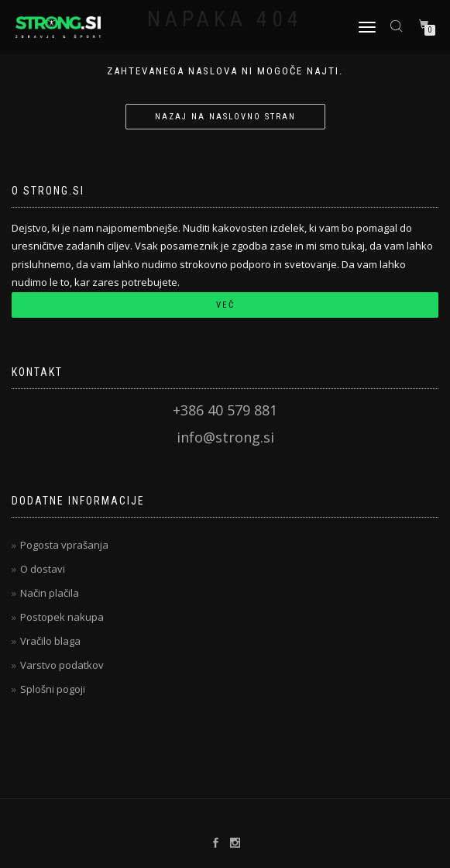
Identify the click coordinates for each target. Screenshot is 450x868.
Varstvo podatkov (62, 665)
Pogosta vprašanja (64, 545)
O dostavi (43, 569)
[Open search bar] (398, 25)
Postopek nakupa (62, 617)
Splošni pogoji (53, 689)
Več (225, 305)
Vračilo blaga (50, 641)
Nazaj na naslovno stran (225, 117)
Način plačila (50, 593)
